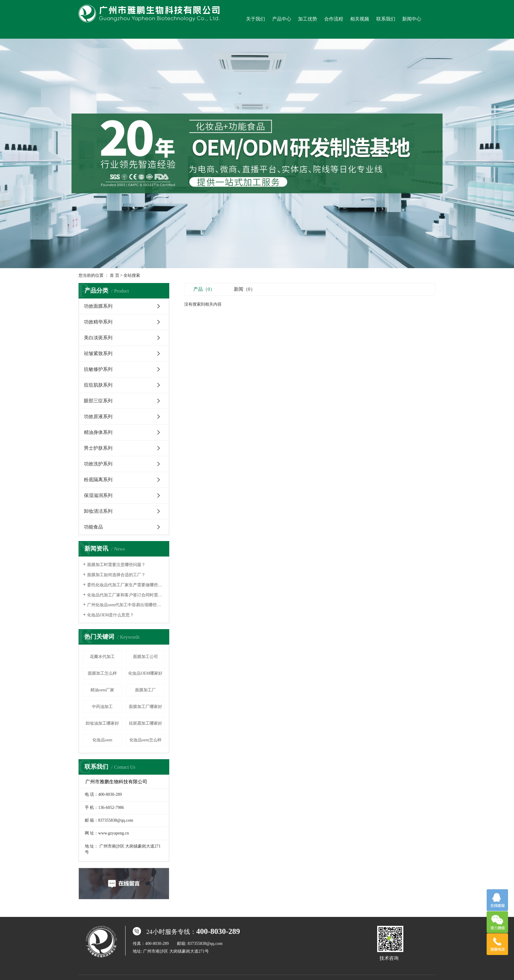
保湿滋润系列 (98, 495)
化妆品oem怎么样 (145, 740)
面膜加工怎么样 (102, 673)
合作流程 (334, 19)
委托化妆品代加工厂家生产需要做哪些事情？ (126, 585)
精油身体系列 (98, 432)
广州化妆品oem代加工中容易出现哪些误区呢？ (126, 605)
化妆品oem (102, 740)
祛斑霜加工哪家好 (145, 723)
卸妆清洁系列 (98, 511)
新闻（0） (245, 289)
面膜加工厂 (145, 690)
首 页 (115, 275)
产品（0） (204, 289)
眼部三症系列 (98, 401)
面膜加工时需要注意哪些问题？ (116, 565)
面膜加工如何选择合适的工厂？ (116, 575)
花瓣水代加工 (102, 657)
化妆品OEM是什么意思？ (111, 615)
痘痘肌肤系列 (98, 385)
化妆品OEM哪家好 (145, 673)
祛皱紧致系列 (98, 353)
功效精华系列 (98, 322)
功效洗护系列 (98, 464)
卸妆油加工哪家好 (102, 723)
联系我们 (386, 19)
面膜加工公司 (145, 657)
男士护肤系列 (98, 448)
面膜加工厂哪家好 (145, 707)
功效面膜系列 (98, 306)
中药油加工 (102, 707)
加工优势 (308, 19)
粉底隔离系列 (98, 480)
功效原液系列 (98, 416)
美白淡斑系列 (98, 338)
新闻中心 (412, 19)
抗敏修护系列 (98, 369)
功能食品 (93, 527)
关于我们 (256, 19)
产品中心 (282, 19)
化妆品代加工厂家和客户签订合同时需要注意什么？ (126, 595)
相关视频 (360, 19)
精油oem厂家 (102, 690)
